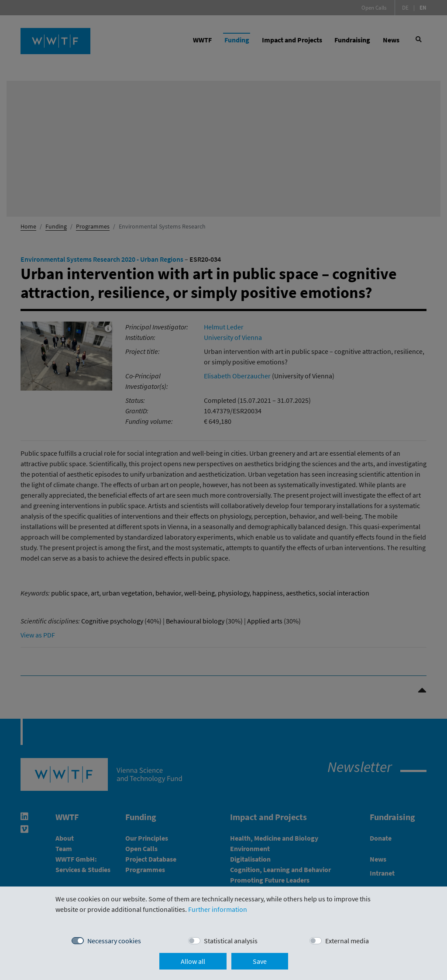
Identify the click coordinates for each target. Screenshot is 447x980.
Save (260, 961)
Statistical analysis (231, 941)
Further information (218, 909)
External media (347, 941)
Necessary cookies (114, 941)
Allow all (193, 961)
